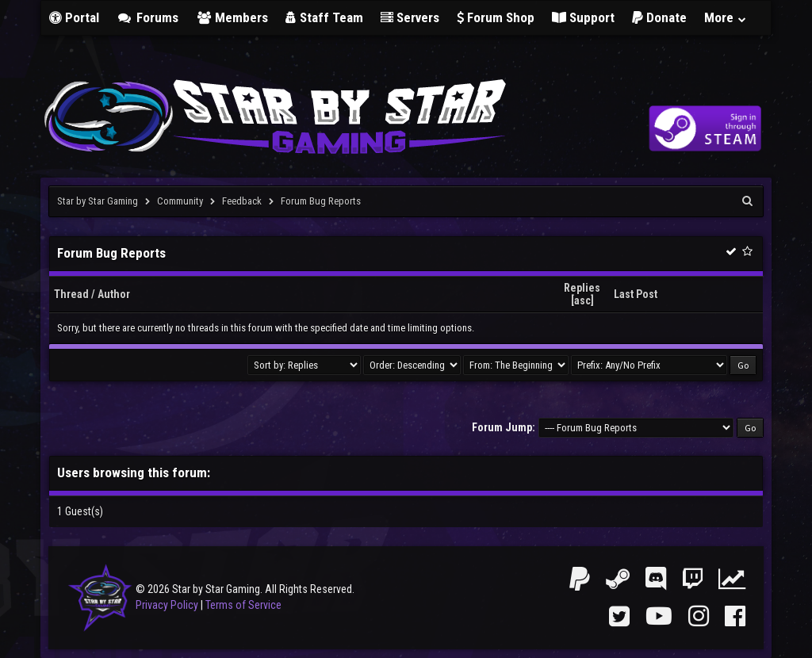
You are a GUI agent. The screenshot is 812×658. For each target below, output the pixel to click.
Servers (410, 17)
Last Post (636, 294)
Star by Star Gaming (98, 201)
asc (582, 300)
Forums (147, 17)
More (726, 17)
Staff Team (324, 17)
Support (583, 17)
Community (180, 201)
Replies (582, 288)
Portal (74, 17)
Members (232, 17)
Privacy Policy (167, 605)
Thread (71, 294)
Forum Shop (496, 17)
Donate (659, 17)
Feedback (242, 201)
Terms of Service (243, 605)
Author (114, 294)
